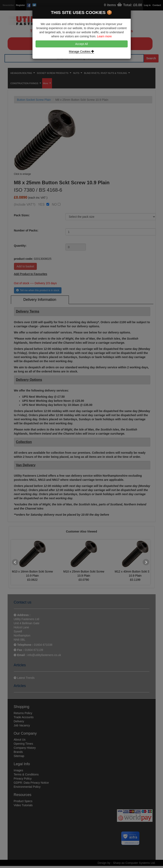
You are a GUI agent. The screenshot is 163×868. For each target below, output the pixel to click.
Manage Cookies (81, 52)
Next (146, 562)
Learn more (104, 36)
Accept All (81, 44)
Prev (15, 562)
